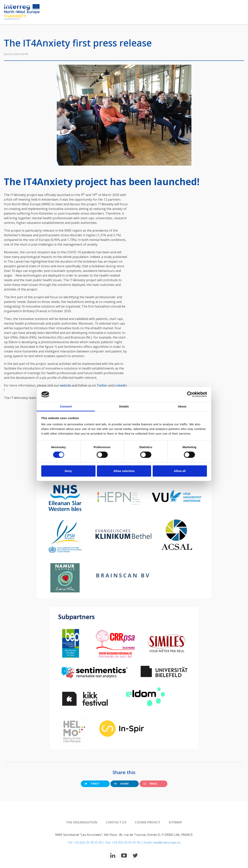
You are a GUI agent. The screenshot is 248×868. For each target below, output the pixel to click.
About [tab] (182, 406)
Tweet (92, 784)
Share (122, 784)
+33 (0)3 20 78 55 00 (88, 842)
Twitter (102, 385)
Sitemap (175, 822)
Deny (68, 471)
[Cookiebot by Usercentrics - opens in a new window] (190, 394)
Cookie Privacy (148, 822)
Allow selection (124, 471)
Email (151, 784)
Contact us (116, 822)
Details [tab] (124, 406)
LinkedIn (121, 385)
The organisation (82, 822)
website (65, 385)
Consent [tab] (66, 406)
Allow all (180, 471)
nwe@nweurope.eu (167, 842)
